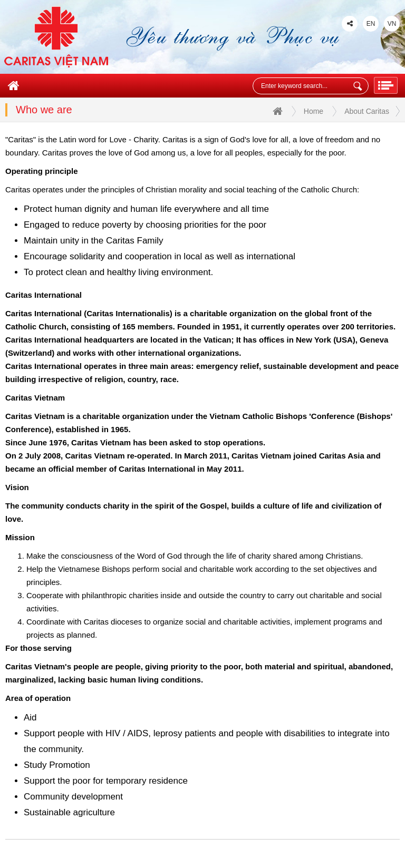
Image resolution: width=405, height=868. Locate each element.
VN (392, 24)
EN (371, 24)
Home (298, 112)
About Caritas (367, 111)
